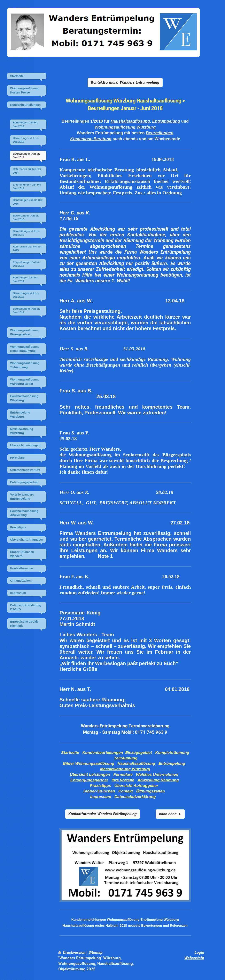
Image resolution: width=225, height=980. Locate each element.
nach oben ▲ (170, 814)
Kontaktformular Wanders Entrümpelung (125, 82)
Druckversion (72, 952)
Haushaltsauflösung (130, 121)
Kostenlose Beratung (91, 139)
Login (199, 952)
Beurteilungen (160, 133)
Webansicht (194, 958)
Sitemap (95, 952)
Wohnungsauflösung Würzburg (125, 127)
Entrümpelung (166, 121)
